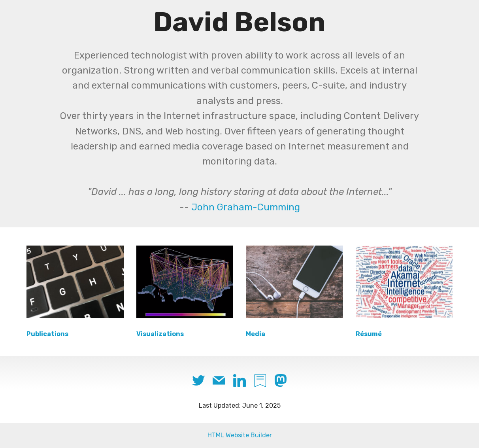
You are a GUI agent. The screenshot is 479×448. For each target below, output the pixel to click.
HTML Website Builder (240, 435)
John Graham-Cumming (246, 207)
